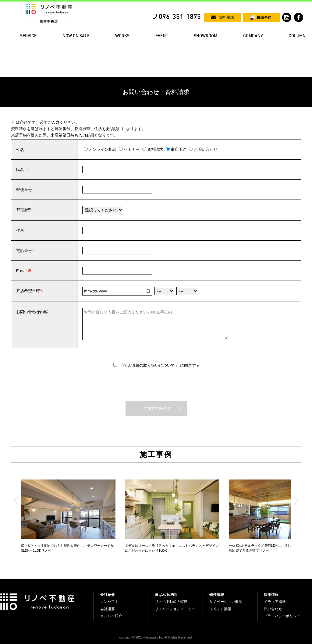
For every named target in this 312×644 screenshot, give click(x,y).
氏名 (20, 170)
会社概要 (108, 609)
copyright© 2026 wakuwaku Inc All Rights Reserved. (156, 637)
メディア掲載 (275, 602)
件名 (20, 150)
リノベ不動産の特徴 (171, 602)
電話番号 (24, 251)
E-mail (22, 271)
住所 (20, 230)
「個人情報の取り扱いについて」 (150, 365)
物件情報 (217, 595)
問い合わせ (273, 609)
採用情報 (271, 595)
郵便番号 (24, 190)
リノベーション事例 (226, 602)
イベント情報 (220, 609)
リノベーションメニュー (175, 609)
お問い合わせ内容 (32, 312)
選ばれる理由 (166, 595)
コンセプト (109, 602)
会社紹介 (108, 595)
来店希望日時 (28, 291)
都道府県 (24, 210)
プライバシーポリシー (282, 616)
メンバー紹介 (111, 616)
